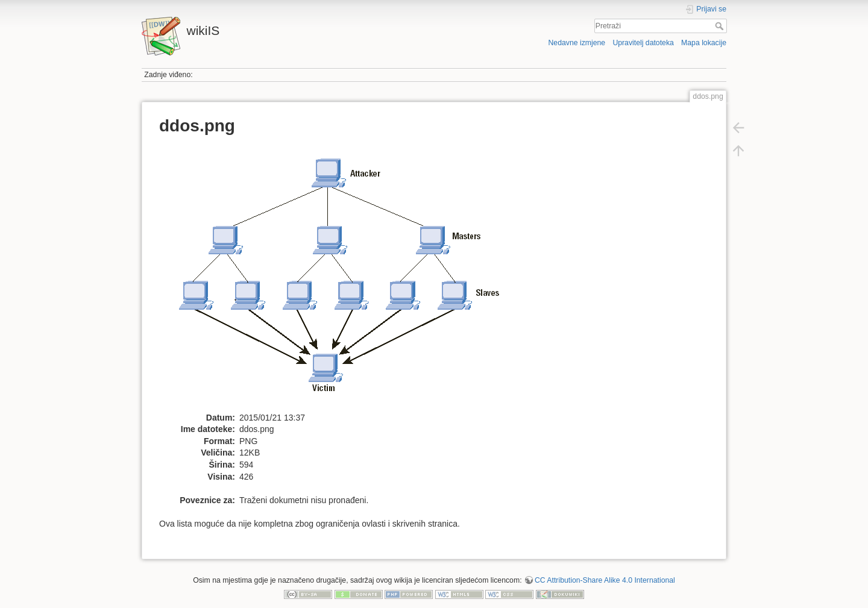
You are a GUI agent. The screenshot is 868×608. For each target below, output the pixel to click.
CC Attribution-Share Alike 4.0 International (605, 580)
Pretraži (721, 26)
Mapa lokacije (704, 43)
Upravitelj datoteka (643, 43)
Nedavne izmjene (577, 43)
